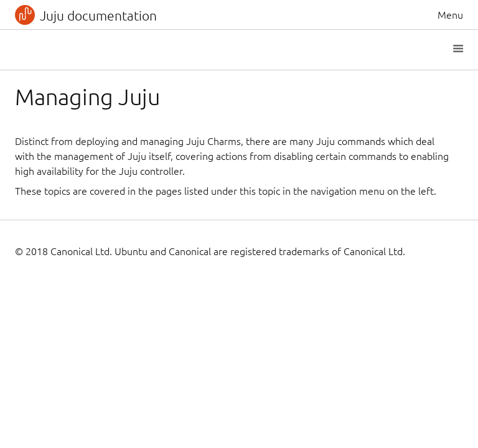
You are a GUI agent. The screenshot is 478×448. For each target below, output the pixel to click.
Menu (450, 15)
